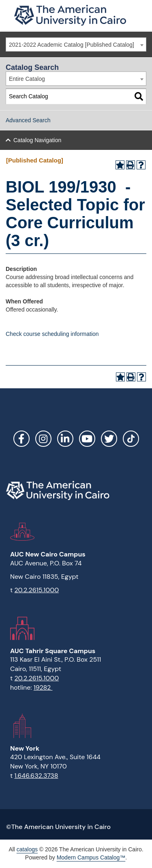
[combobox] (76, 44)
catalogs (27, 849)
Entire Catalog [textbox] (27, 79)
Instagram (43, 439)
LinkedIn (65, 439)
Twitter (109, 439)
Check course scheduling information (52, 334)
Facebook (21, 439)
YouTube (87, 439)
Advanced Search (28, 120)
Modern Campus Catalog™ (91, 857)
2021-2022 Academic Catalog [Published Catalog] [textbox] (72, 45)
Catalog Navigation (37, 140)
